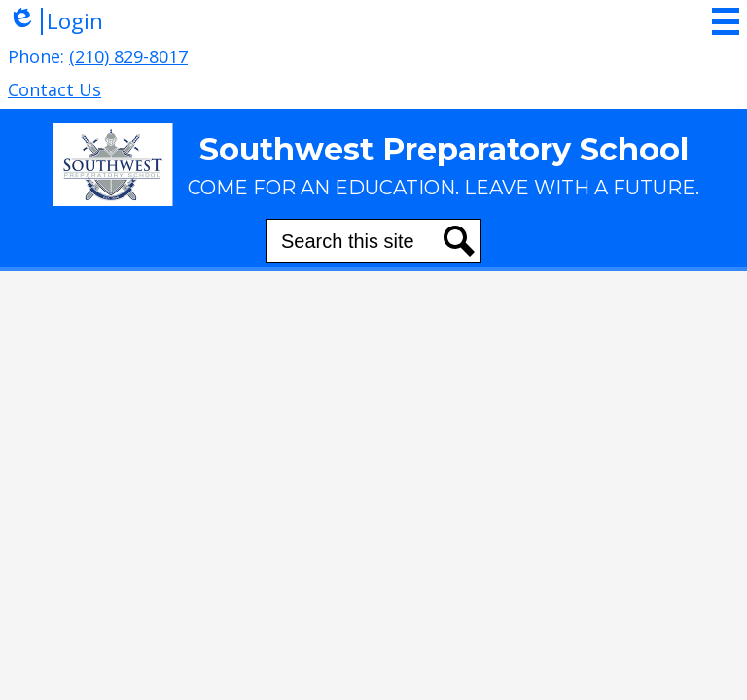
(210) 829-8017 (128, 56)
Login (55, 21)
